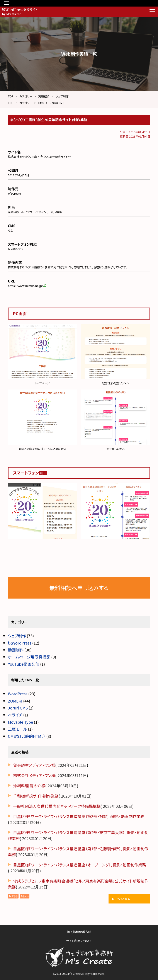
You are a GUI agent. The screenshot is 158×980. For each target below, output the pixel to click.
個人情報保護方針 (79, 932)
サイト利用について (79, 941)
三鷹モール (17, 729)
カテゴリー (26, 96)
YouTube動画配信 (24, 664)
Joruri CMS (57, 103)
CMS (41, 103)
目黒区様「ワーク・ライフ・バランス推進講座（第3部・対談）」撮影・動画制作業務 (79, 816)
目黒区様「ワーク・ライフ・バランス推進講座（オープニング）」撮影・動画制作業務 (80, 865)
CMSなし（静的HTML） (27, 736)
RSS (13, 896)
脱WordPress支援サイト (64, 11)
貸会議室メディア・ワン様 (34, 765)
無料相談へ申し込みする (79, 588)
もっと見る (124, 899)
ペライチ (15, 715)
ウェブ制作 (62, 96)
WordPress (18, 694)
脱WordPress (20, 643)
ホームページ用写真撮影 (29, 657)
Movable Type (20, 722)
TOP (11, 96)
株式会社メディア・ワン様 (34, 775)
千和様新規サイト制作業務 (36, 796)
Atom (24, 896)
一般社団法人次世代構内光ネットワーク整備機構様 (57, 806)
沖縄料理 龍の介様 (29, 786)
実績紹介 (44, 96)
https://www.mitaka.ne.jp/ (27, 286)
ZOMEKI (15, 701)
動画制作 (16, 650)
